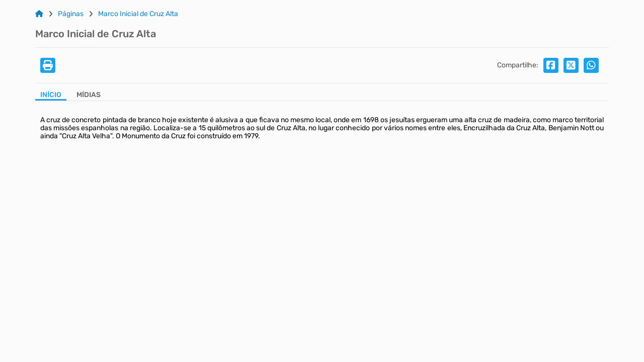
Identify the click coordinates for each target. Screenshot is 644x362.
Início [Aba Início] (51, 95)
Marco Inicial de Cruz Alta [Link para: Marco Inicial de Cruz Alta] (138, 14)
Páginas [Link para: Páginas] (71, 14)
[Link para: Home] (39, 14)
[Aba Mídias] (89, 96)
